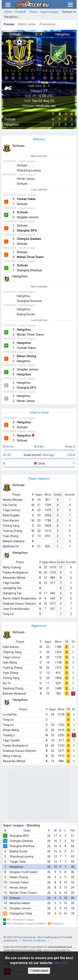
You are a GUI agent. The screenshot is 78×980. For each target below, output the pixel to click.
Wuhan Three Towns (23, 893)
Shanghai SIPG (19, 836)
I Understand (39, 971)
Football (21, 12)
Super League (49, 12)
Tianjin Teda (18, 862)
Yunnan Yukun (19, 882)
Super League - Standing (21, 825)
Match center (27, 24)
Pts (73, 831)
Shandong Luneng (22, 856)
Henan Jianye (19, 888)
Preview (9, 24)
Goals (58, 495)
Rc (73, 642)
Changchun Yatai (21, 913)
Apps (39, 495)
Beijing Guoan (19, 851)
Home (8, 12)
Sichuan (15, 898)
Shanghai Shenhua (22, 846)
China (33, 12)
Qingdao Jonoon (20, 908)
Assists (70, 495)
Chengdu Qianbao (21, 841)
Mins (48, 495)
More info (61, 963)
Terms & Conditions (34, 941)
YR (67, 642)
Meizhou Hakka (20, 903)
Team (27, 831)
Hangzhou (16, 867)
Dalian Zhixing (19, 877)
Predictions (48, 24)
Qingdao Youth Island (24, 872)
